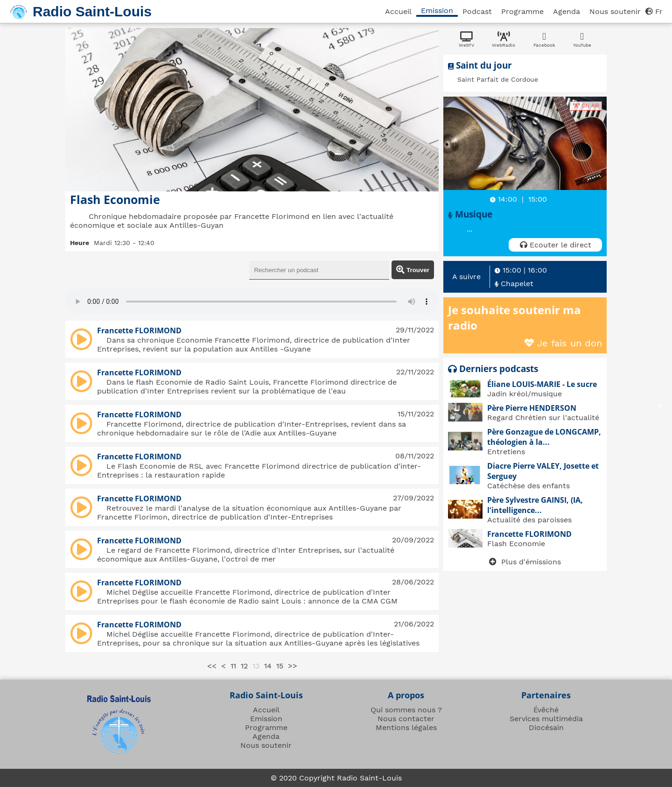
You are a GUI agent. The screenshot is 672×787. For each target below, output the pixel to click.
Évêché (546, 710)
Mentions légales (406, 727)
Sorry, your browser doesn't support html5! (252, 302)
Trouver (413, 270)
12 (244, 666)
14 (268, 666)
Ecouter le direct (556, 245)
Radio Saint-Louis (92, 11)
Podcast (477, 11)
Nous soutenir (615, 11)
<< (212, 666)
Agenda (567, 11)
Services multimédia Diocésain (546, 723)
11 (233, 666)
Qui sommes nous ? (406, 710)
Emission (437, 11)
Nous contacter (406, 719)
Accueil (398, 11)
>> (293, 666)
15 (280, 666)
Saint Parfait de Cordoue (498, 79)
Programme (522, 11)
